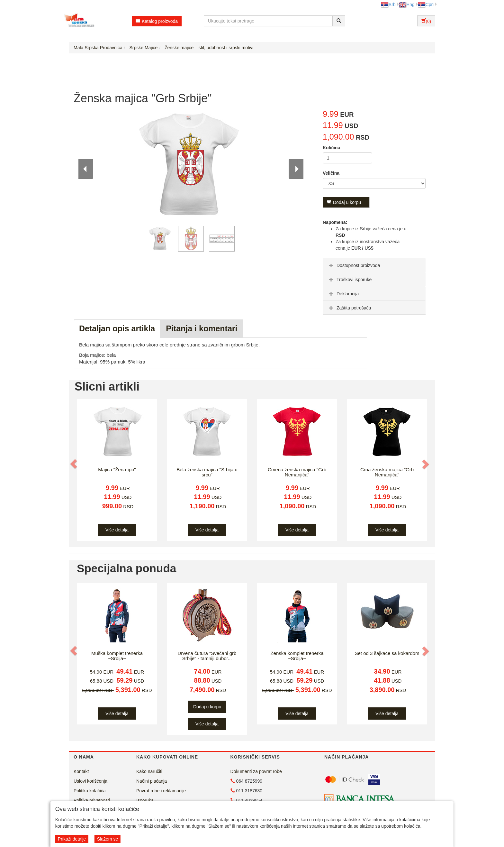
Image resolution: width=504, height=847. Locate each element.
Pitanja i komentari (202, 328)
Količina (331, 148)
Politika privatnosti (92, 800)
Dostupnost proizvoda (354, 265)
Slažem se (108, 839)
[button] (74, 464)
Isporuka (145, 800)
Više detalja (117, 530)
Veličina (331, 173)
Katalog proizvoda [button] (157, 21)
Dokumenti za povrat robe (256, 771)
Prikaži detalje (72, 839)
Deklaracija (343, 294)
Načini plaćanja (152, 781)
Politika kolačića (90, 791)
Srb (388, 5)
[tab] (374, 265)
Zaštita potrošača (349, 308)
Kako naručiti (149, 771)
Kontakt (81, 771)
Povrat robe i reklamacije (161, 791)
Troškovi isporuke (350, 280)
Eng (407, 5)
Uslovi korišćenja (90, 781)
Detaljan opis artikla (117, 328)
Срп (426, 5)
